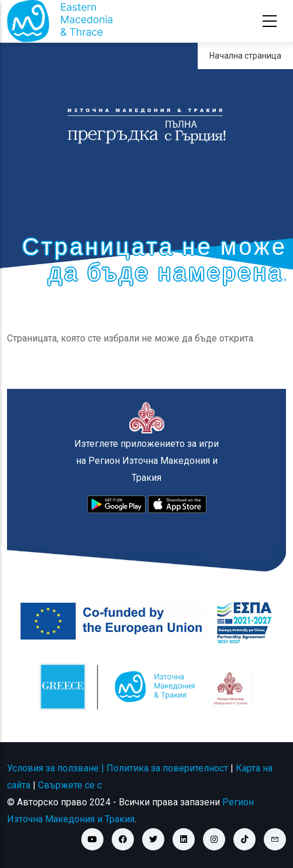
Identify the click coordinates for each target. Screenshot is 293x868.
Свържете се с (70, 785)
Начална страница (245, 56)
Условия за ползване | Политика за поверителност (118, 768)
